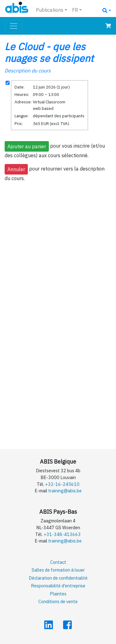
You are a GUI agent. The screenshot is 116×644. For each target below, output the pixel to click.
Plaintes (58, 594)
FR (75, 10)
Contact (58, 562)
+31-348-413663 (62, 534)
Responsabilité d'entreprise (58, 586)
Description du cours (28, 71)
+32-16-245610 (62, 484)
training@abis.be (65, 491)
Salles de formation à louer (58, 570)
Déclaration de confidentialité (58, 578)
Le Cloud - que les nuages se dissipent (49, 52)
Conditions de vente (58, 601)
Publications (50, 10)
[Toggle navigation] (14, 26)
